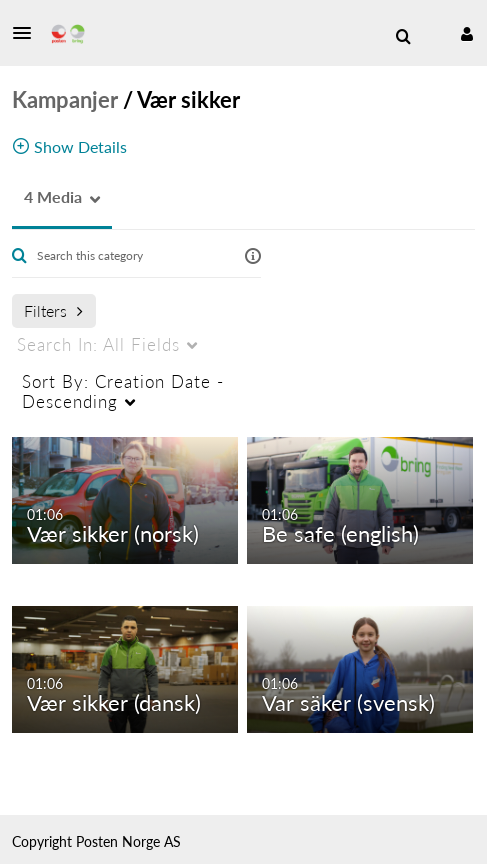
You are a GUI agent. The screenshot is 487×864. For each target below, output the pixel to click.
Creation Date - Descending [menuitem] (123, 391)
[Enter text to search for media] (131, 256)
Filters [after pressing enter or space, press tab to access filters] (53, 310)
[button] (28, 33)
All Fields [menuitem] (98, 344)
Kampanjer (65, 99)
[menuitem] (403, 37)
